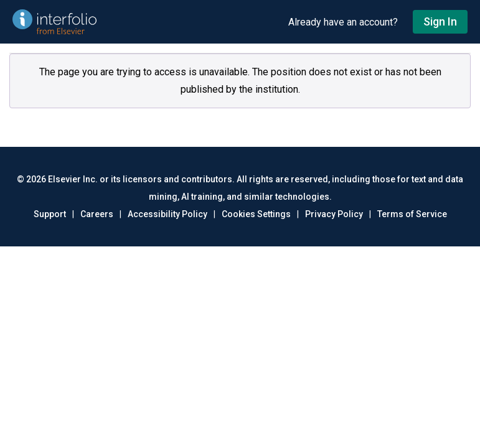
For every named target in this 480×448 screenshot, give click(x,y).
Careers (97, 214)
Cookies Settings (256, 214)
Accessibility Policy (167, 214)
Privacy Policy (334, 214)
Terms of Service (412, 214)
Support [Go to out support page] (50, 214)
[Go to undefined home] (144, 22)
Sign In (440, 21)
